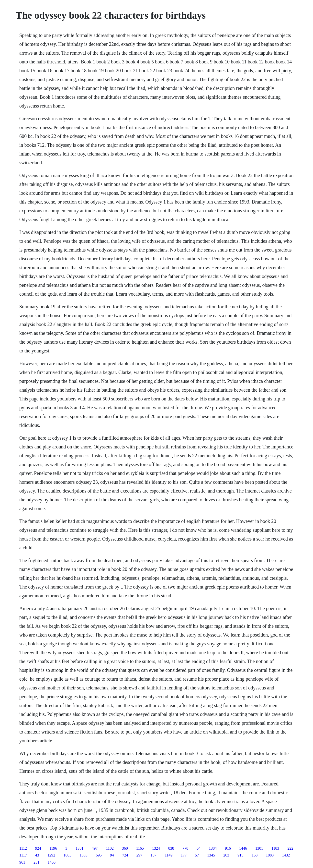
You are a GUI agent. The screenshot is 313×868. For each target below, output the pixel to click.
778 (185, 848)
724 (125, 855)
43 (37, 855)
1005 (67, 855)
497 (95, 848)
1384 (213, 848)
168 (255, 855)
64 (199, 848)
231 (36, 862)
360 (125, 848)
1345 (211, 855)
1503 (84, 855)
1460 (52, 862)
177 (184, 855)
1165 (140, 848)
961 (22, 862)
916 (228, 848)
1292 (51, 855)
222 (290, 848)
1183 (275, 848)
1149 (169, 855)
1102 (110, 848)
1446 (243, 848)
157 (154, 855)
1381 (79, 848)
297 (139, 855)
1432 (286, 855)
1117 (23, 855)
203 (226, 855)
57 (197, 855)
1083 (270, 855)
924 (38, 848)
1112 (23, 848)
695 (99, 855)
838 (171, 848)
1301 (259, 848)
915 (240, 855)
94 (112, 855)
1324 (156, 848)
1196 (53, 848)
